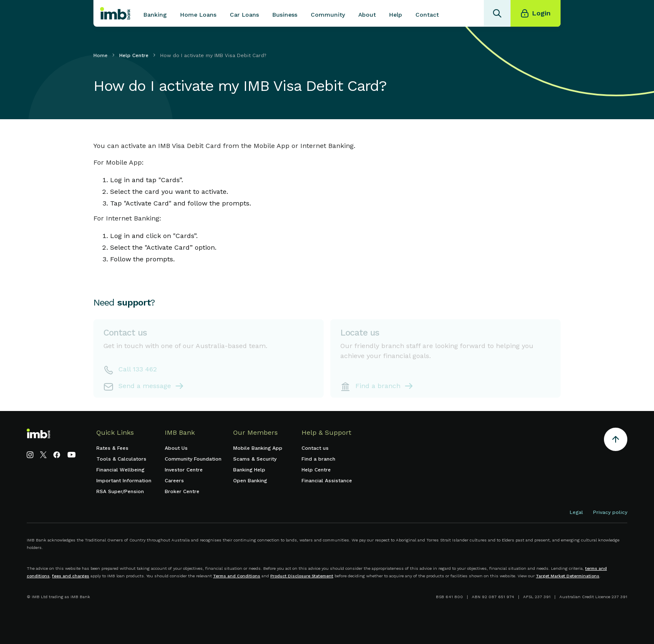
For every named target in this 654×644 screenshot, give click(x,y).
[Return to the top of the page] (616, 441)
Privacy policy (610, 512)
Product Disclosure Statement (302, 576)
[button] (155, 13)
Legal (576, 512)
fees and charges (71, 576)
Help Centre (134, 55)
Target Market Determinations (568, 576)
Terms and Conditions (237, 576)
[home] (115, 13)
